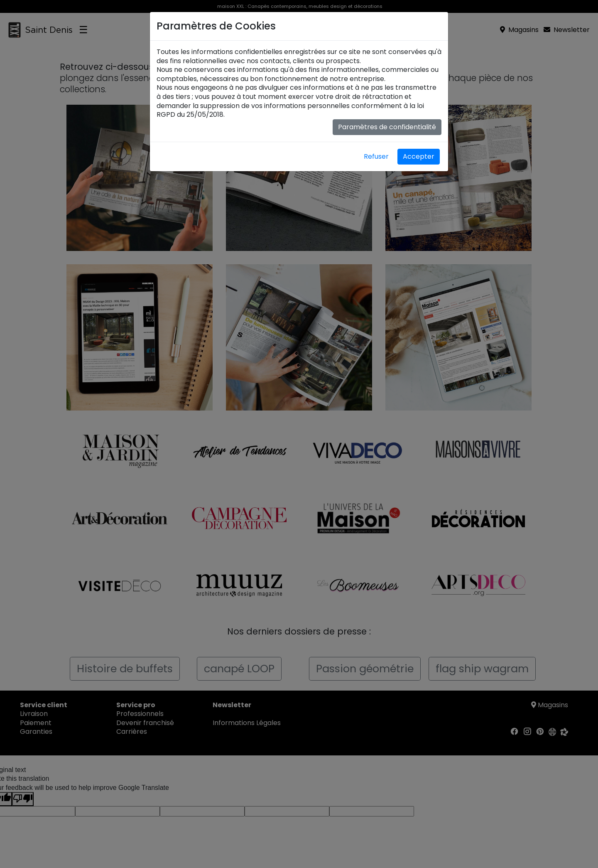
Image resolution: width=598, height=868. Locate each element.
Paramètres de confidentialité (387, 127)
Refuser (376, 156)
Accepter (419, 156)
